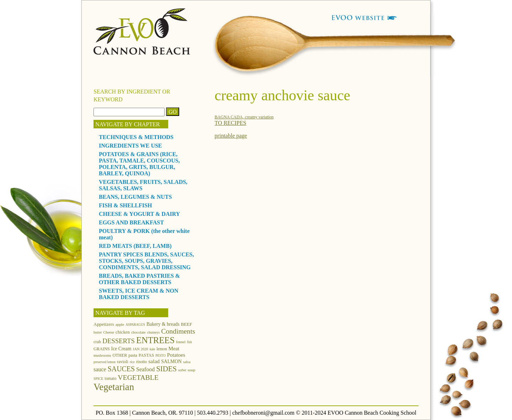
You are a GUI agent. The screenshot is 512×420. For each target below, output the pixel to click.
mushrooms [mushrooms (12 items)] (102, 355)
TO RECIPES (231, 123)
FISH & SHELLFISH (125, 205)
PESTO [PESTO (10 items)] (160, 356)
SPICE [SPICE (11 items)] (98, 379)
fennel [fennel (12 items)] (181, 342)
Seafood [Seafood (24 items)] (145, 369)
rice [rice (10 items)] (132, 362)
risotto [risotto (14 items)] (142, 362)
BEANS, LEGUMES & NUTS (135, 197)
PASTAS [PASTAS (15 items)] (146, 355)
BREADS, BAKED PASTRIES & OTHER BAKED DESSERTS (139, 279)
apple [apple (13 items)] (120, 324)
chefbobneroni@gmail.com (263, 413)
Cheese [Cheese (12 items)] (109, 332)
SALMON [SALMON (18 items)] (171, 361)
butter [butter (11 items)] (98, 332)
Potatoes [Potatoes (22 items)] (176, 355)
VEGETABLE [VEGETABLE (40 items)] (138, 377)
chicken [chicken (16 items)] (123, 332)
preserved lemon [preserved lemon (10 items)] (105, 362)
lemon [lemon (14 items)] (162, 349)
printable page (231, 136)
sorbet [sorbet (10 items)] (182, 370)
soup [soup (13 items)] (191, 370)
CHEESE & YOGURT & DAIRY (139, 214)
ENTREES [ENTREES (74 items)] (155, 340)
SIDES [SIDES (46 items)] (166, 369)
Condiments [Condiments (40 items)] (178, 331)
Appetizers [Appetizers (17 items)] (104, 324)
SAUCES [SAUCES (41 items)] (121, 369)
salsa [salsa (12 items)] (187, 362)
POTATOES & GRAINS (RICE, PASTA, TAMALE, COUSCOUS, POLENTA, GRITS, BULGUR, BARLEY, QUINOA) (139, 164)
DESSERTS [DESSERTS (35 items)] (119, 341)
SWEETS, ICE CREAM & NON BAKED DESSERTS (139, 294)
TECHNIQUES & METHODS (136, 137)
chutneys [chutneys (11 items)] (154, 332)
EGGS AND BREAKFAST (131, 222)
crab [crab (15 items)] (97, 342)
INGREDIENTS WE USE (130, 146)
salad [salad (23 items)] (154, 361)
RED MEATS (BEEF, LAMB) (135, 246)
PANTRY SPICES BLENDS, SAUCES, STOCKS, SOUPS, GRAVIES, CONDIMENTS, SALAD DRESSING (146, 261)
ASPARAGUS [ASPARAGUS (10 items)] (135, 325)
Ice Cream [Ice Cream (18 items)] (121, 349)
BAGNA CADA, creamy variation (244, 117)
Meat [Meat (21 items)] (174, 349)
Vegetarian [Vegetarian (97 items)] (114, 387)
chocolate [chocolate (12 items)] (138, 332)
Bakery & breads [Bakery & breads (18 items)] (163, 324)
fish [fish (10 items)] (190, 342)
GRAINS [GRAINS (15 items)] (102, 349)
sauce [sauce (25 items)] (100, 369)
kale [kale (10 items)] (153, 349)
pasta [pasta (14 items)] (133, 355)
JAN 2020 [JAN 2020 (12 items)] (140, 349)
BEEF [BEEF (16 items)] (186, 324)
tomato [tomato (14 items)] (110, 378)
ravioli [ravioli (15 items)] (123, 362)
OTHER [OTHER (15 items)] (120, 355)
